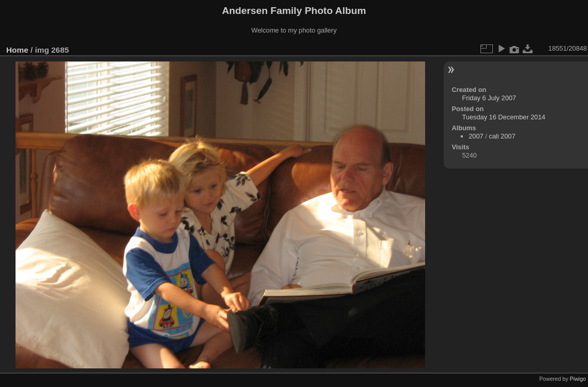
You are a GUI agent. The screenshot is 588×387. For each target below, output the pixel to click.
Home (17, 50)
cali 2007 (502, 136)
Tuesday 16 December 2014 (503, 117)
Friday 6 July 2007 (489, 98)
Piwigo (578, 379)
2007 (476, 136)
